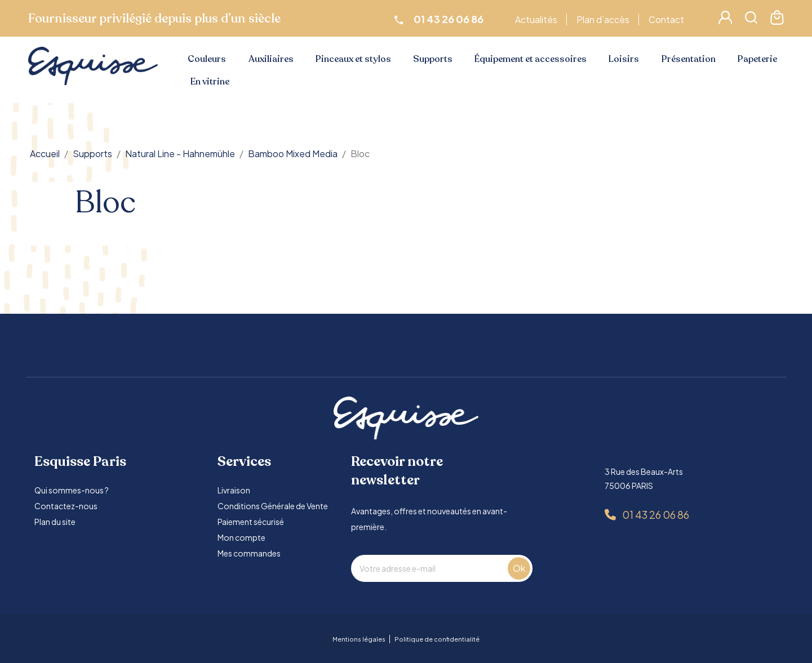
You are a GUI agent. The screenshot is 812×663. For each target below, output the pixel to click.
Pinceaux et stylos (353, 59)
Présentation (689, 59)
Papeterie (757, 59)
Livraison (234, 490)
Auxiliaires (271, 59)
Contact (668, 19)
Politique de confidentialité (437, 639)
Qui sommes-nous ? (72, 490)
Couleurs (207, 59)
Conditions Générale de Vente (273, 506)
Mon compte (241, 537)
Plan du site (55, 522)
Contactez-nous (66, 506)
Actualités (538, 19)
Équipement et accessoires (531, 59)
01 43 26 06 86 (656, 515)
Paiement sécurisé (251, 522)
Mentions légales (359, 639)
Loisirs (624, 59)
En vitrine (210, 82)
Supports (433, 59)
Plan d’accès (605, 19)
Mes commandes (249, 553)
